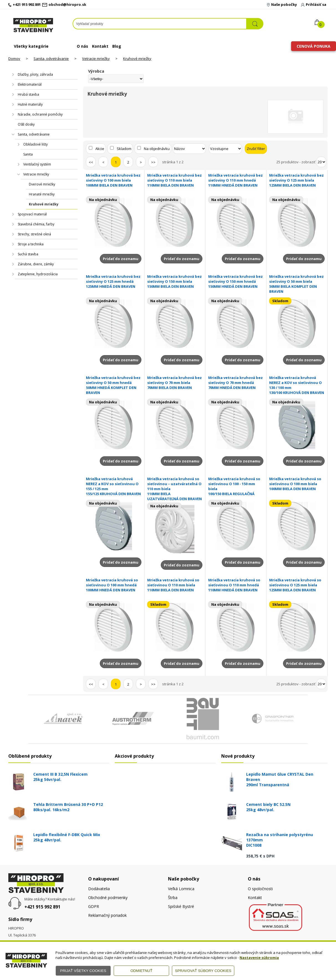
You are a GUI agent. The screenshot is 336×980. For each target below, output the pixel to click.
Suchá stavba (28, 254)
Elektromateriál (30, 84)
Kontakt (100, 46)
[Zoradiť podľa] (189, 149)
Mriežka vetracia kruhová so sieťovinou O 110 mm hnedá (236, 585)
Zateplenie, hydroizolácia (38, 274)
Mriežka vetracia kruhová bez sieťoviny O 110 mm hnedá (236, 180)
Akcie (100, 149)
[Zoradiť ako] (225, 149)
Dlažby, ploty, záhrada (35, 74)
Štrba (173, 898)
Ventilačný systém (37, 164)
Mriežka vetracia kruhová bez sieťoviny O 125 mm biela (297, 180)
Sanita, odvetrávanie (51, 58)
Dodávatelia (99, 889)
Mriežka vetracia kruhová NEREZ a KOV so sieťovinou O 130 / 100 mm (297, 385)
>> (153, 162)
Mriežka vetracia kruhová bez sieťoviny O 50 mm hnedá (114, 385)
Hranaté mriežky (42, 194)
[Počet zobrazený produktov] (321, 162)
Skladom (124, 149)
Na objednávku (157, 149)
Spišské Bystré (181, 906)
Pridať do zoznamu (121, 259)
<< (91, 162)
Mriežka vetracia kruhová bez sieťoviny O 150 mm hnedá (236, 281)
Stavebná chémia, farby (36, 224)
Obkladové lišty (35, 144)
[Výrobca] (116, 79)
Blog (117, 46)
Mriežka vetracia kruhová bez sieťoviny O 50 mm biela (297, 284)
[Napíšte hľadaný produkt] (160, 24)
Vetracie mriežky (96, 58)
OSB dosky (26, 124)
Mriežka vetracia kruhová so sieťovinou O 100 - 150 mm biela (236, 486)
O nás (82, 46)
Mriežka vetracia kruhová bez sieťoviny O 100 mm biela (114, 180)
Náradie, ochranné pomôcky (40, 114)
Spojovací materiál (32, 214)
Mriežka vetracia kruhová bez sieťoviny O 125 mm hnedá (114, 281)
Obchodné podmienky (108, 898)
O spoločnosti (260, 889)
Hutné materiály (30, 104)
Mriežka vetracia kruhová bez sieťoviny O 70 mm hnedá (236, 383)
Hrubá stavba (28, 94)
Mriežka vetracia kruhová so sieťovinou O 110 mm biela (175, 585)
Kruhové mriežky (137, 58)
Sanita (28, 154)
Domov (14, 58)
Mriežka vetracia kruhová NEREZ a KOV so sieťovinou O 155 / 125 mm (114, 486)
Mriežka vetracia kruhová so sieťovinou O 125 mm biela (297, 585)
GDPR (94, 906)
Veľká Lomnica (181, 889)
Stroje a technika (31, 244)
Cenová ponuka (314, 46)
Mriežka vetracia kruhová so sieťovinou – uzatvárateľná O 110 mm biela (175, 489)
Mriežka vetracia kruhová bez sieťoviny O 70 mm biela (175, 383)
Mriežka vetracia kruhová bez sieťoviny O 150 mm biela (175, 281)
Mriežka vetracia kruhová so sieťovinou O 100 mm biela (297, 484)
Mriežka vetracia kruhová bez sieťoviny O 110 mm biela (175, 180)
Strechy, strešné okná (34, 234)
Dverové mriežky (42, 184)
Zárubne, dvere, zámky (36, 264)
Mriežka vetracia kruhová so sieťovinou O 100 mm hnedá (114, 585)
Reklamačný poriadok (107, 915)
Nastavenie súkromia (259, 958)
